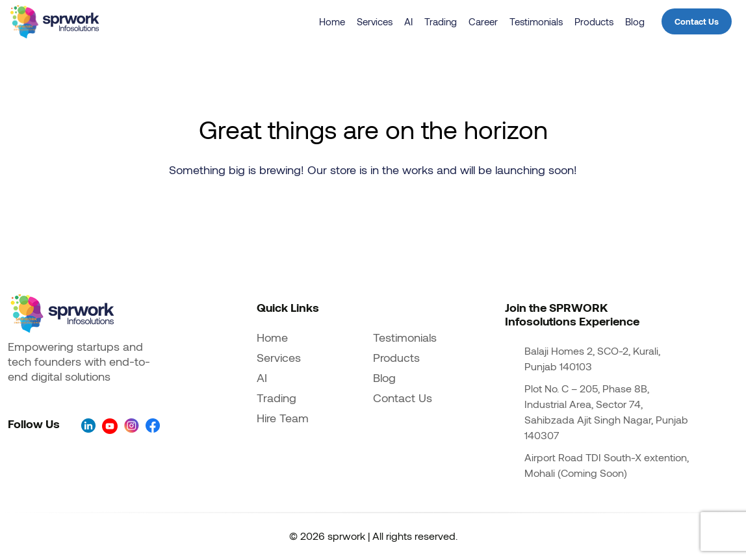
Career (483, 21)
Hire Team (283, 418)
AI (408, 21)
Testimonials (536, 21)
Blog (635, 21)
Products (594, 21)
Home (332, 21)
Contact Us (697, 21)
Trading (441, 21)
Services (375, 21)
